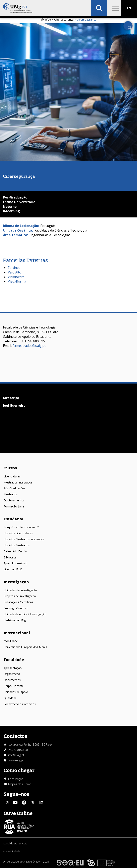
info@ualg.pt (16, 755)
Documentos (12, 680)
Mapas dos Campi (20, 784)
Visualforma (17, 281)
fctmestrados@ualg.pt (29, 346)
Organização (12, 674)
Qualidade (10, 698)
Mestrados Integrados (18, 482)
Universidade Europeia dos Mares (25, 647)
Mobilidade (11, 641)
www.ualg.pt (16, 760)
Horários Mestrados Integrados (24, 539)
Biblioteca (10, 557)
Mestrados (11, 494)
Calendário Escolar (16, 551)
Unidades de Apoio (16, 692)
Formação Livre (14, 506)
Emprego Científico (16, 608)
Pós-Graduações (14, 488)
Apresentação (13, 668)
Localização (16, 779)
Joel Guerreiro (14, 405)
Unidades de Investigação (20, 590)
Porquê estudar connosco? (21, 527)
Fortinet (14, 268)
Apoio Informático (15, 563)
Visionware (16, 277)
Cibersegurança (64, 20)
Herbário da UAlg (15, 620)
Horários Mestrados (17, 545)
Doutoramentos (14, 500)
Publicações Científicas (18, 602)
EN (129, 8)
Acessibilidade (12, 851)
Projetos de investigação (20, 596)
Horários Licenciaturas (18, 533)
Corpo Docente (14, 686)
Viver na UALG (13, 569)
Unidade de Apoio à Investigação (25, 614)
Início (48, 20)
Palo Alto (15, 272)
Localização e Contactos (20, 704)
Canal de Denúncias (15, 843)
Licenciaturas (12, 476)
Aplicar (99, 8)
